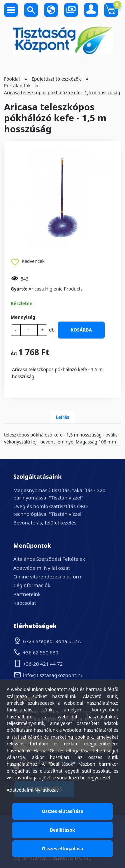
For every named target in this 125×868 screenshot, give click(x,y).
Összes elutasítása (62, 811)
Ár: (14, 353)
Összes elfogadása (63, 849)
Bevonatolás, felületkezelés (45, 522)
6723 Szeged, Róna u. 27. (52, 641)
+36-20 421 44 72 (43, 664)
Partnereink (27, 594)
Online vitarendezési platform (48, 576)
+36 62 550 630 (41, 652)
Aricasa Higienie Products (56, 289)
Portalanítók (17, 85)
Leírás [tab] (62, 417)
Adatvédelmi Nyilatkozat (42, 568)
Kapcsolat (25, 603)
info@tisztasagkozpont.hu (53, 675)
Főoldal (12, 79)
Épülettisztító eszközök (56, 79)
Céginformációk (32, 585)
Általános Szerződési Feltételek (49, 559)
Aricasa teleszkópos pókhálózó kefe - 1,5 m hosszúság (62, 92)
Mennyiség (23, 317)
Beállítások (62, 830)
